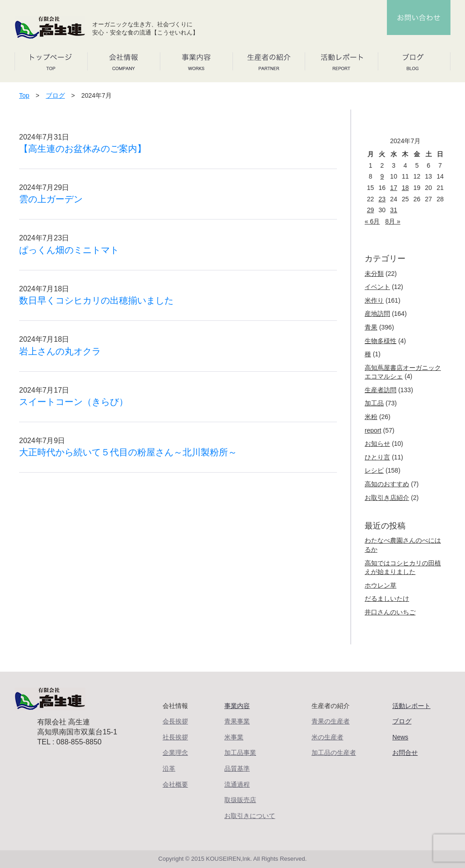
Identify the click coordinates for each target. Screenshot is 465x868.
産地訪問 (377, 314)
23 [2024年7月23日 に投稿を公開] (382, 199)
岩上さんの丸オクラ (60, 351)
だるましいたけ (387, 599)
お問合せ (405, 753)
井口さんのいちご (390, 612)
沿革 (169, 768)
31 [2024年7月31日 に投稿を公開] (394, 210)
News (400, 737)
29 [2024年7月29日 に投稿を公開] (371, 210)
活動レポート (411, 706)
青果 (371, 327)
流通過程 (237, 784)
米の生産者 (327, 737)
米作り (374, 300)
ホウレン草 (381, 585)
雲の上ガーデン (51, 199)
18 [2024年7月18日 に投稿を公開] (406, 188)
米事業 (234, 737)
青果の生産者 (331, 721)
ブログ (55, 95)
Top (24, 95)
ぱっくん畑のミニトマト (69, 250)
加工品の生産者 (334, 753)
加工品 (374, 403)
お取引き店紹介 (387, 498)
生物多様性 (381, 341)
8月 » (393, 221)
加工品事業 (240, 753)
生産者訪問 (381, 390)
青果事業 (237, 721)
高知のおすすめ (387, 484)
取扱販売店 (240, 800)
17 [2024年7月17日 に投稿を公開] (394, 188)
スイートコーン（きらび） (74, 402)
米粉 (371, 417)
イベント (377, 287)
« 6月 (372, 221)
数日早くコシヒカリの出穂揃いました (96, 300)
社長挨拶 (175, 737)
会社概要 (175, 784)
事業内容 (237, 706)
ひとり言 (377, 457)
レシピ (374, 470)
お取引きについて (250, 816)
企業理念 (175, 753)
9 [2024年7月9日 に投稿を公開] (382, 176)
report (373, 430)
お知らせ (377, 444)
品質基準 (237, 768)
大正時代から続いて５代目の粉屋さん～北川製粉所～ (128, 452)
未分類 (374, 274)
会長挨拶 (175, 721)
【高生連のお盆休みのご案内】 (83, 149)
